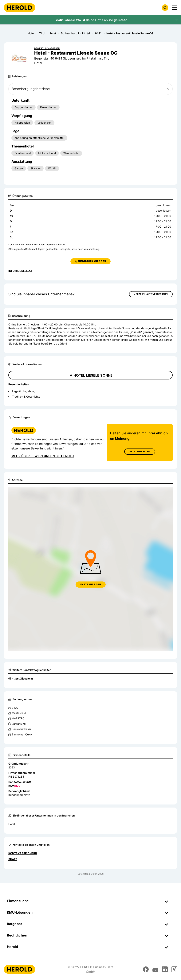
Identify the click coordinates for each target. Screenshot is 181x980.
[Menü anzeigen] (175, 8)
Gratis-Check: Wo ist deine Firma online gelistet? (90, 20)
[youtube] (155, 969)
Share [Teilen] (13, 859)
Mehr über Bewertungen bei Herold (43, 456)
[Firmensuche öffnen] (165, 8)
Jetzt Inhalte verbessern (151, 294)
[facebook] (146, 969)
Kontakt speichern (23, 853)
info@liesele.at (20, 271)
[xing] (174, 969)
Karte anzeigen (91, 584)
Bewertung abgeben (47, 48)
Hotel (12, 824)
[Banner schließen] (176, 20)
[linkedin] (165, 969)
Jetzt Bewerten (140, 451)
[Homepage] (20, 8)
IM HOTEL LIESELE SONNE (90, 375)
